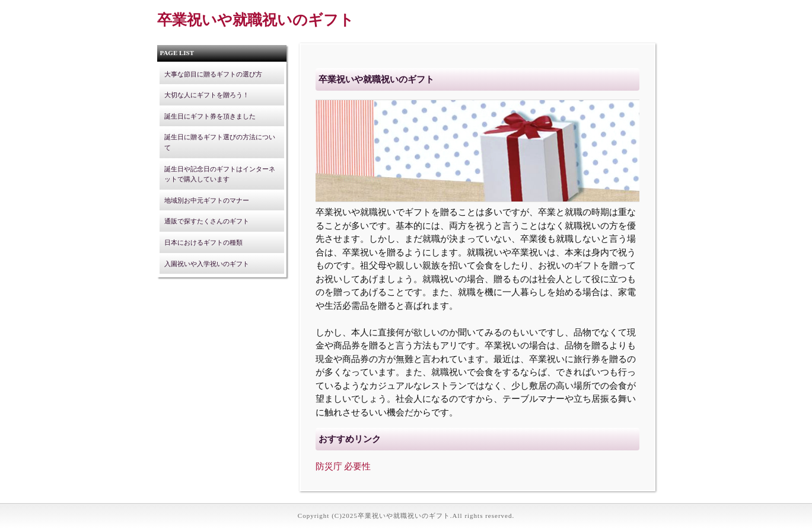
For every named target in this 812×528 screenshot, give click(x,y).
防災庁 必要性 (343, 466)
